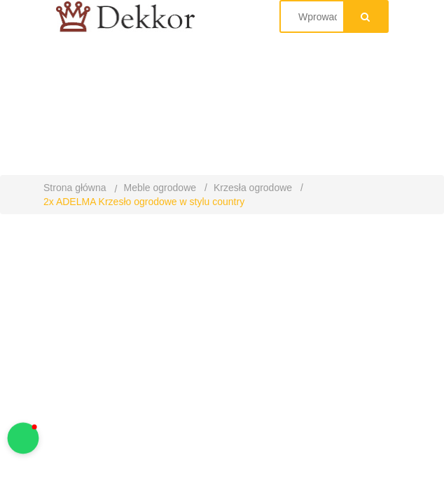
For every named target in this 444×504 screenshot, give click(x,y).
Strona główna (75, 188)
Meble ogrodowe (160, 188)
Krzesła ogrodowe (253, 188)
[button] (23, 439)
